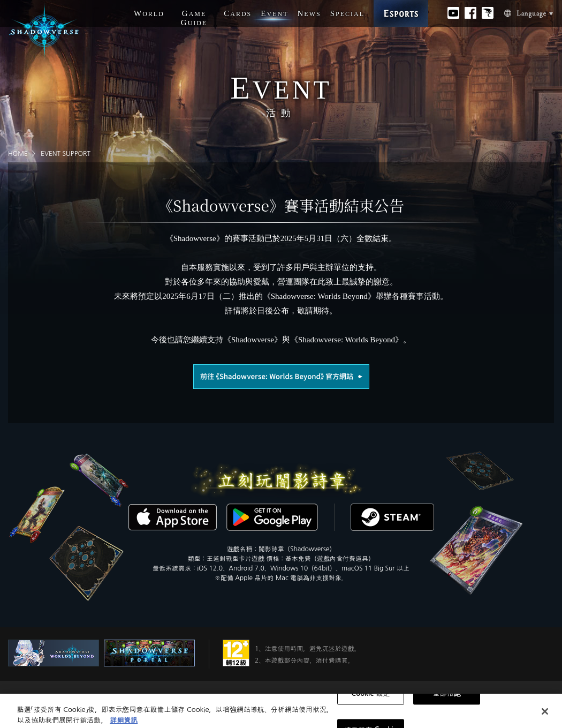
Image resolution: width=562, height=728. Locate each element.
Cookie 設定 (370, 698)
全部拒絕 (447, 698)
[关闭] (545, 715)
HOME (18, 154)
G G (194, 18)
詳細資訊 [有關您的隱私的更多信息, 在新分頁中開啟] (124, 724)
